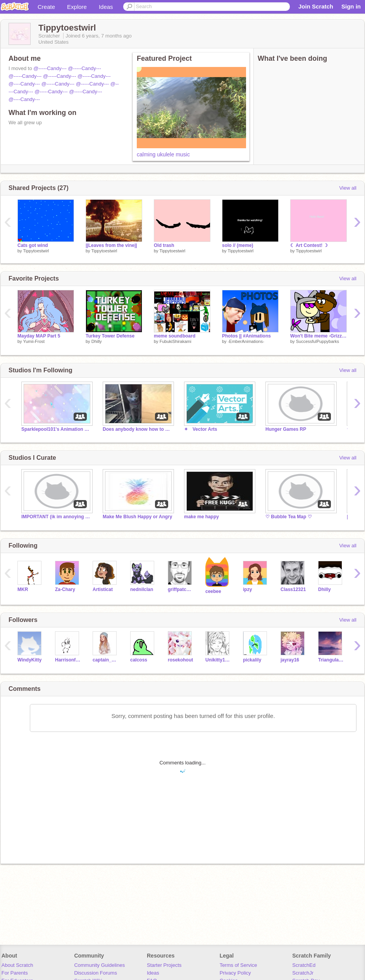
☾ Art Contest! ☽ (309, 245)
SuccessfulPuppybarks (318, 341)
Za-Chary (65, 589)
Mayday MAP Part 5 (39, 336)
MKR (23, 589)
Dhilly (97, 341)
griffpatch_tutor (181, 589)
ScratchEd (304, 965)
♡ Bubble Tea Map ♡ (289, 517)
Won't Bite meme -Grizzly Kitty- (319, 336)
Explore (77, 7)
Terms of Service (238, 965)
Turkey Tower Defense (110, 336)
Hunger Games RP (286, 429)
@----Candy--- (24, 84)
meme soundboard (175, 336)
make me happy (201, 517)
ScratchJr (303, 973)
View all (348, 188)
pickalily (252, 660)
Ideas (106, 7)
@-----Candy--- (50, 68)
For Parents (15, 973)
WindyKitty (29, 660)
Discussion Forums (96, 973)
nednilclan (142, 589)
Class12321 (293, 589)
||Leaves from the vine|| (111, 245)
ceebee (213, 591)
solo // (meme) (238, 245)
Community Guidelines (99, 965)
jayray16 (290, 660)
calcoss (139, 660)
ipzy (247, 589)
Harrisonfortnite (68, 660)
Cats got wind (33, 245)
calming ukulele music (163, 154)
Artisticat (103, 589)
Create (46, 7)
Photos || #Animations (246, 336)
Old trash (164, 245)
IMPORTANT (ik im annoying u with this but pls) (56, 517)
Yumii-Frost (34, 341)
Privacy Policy (235, 973)
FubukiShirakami (176, 341)
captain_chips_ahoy (106, 660)
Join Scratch (316, 6)
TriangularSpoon (331, 660)
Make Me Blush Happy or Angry (137, 517)
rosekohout (180, 660)
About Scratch (17, 965)
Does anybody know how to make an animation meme (138, 429)
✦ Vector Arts (201, 429)
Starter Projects (164, 965)
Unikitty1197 (218, 660)
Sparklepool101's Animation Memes (56, 429)
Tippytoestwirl (36, 251)
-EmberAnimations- (246, 341)
